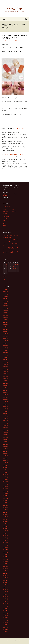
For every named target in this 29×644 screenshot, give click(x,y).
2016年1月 (5, 578)
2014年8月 (5, 618)
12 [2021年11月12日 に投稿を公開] (13, 267)
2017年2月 (5, 547)
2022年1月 (5, 409)
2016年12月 (6, 552)
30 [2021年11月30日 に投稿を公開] (6, 273)
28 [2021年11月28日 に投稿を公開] (18, 271)
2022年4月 (5, 402)
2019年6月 (5, 482)
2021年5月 (5, 428)
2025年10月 (6, 303)
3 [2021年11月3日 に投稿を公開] (9, 264)
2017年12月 (6, 524)
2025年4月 (5, 317)
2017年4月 (5, 543)
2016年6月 (5, 566)
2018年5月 (5, 512)
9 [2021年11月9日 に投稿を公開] (6, 267)
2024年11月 (6, 329)
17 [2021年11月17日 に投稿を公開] (9, 269)
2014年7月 (5, 620)
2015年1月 (5, 606)
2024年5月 (5, 343)
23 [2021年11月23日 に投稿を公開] (6, 271)
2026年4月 (5, 289)
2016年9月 (5, 559)
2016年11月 (6, 554)
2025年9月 (5, 306)
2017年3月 (5, 545)
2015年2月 (5, 604)
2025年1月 (5, 324)
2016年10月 (6, 557)
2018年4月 (5, 515)
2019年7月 (5, 479)
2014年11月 (6, 611)
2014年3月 (5, 629)
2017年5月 (5, 540)
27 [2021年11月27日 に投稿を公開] (15, 271)
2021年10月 (6, 416)
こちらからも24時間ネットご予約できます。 (14, 154)
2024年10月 (6, 332)
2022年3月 (5, 404)
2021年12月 (6, 411)
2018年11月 (6, 498)
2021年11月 (6, 414)
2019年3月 (5, 489)
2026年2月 (5, 294)
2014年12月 (6, 608)
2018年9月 (5, 503)
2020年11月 (6, 442)
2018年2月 (5, 519)
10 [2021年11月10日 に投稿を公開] (9, 267)
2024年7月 (5, 339)
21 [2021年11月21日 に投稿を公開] (18, 269)
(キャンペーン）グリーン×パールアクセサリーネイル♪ (14, 37)
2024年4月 (5, 346)
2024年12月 (6, 327)
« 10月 (4, 277)
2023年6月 (5, 369)
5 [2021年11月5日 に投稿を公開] (13, 264)
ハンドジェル (16, 40)
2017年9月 (5, 531)
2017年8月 (5, 533)
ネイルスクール (7, 214)
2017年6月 (5, 538)
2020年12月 (6, 439)
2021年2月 (5, 435)
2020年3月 (5, 461)
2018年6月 (5, 510)
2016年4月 (5, 571)
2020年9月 (5, 446)
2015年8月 (5, 590)
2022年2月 (5, 407)
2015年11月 (6, 583)
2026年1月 (5, 296)
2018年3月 (5, 517)
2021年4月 (5, 430)
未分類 (5, 226)
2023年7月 (5, 367)
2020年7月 (5, 451)
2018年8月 (5, 505)
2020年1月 (5, 465)
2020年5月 (5, 456)
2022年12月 (6, 383)
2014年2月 (5, 632)
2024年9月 (5, 334)
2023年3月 (5, 376)
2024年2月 (5, 350)
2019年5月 (5, 484)
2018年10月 (6, 500)
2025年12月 (6, 299)
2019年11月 (6, 470)
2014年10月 (6, 613)
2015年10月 (6, 585)
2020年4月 (5, 458)
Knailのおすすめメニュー (9, 209)
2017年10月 (6, 529)
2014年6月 (5, 622)
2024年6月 (5, 341)
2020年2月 (5, 463)
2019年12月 (6, 468)
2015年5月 (5, 597)
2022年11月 (6, 385)
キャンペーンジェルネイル (9, 211)
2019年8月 (5, 477)
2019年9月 (5, 475)
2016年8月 (5, 561)
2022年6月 (5, 397)
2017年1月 (5, 550)
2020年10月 (6, 444)
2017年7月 (5, 536)
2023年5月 (5, 371)
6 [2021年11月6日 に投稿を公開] (15, 264)
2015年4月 (5, 599)
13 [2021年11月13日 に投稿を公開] (15, 267)
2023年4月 (5, 374)
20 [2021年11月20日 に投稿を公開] (15, 269)
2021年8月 (5, 421)
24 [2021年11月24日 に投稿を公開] (9, 271)
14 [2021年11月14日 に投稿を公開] (18, 267)
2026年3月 (5, 292)
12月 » (4, 280)
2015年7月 (5, 592)
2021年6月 (5, 425)
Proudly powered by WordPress (14, 641)
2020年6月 (5, 454)
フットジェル (6, 218)
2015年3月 (5, 601)
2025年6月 (5, 313)
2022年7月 (5, 395)
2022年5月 (5, 400)
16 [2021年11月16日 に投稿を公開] (6, 269)
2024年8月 (5, 336)
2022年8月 (5, 393)
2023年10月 (6, 360)
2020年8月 (5, 449)
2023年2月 (5, 378)
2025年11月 (6, 301)
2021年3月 (5, 432)
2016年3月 (5, 573)
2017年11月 (6, 526)
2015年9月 (5, 587)
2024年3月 (5, 348)
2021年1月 (5, 437)
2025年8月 (5, 308)
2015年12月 (6, 580)
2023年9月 (5, 362)
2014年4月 (5, 627)
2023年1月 (5, 381)
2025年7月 (5, 310)
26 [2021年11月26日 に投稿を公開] (13, 271)
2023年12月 (6, 355)
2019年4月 (5, 486)
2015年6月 (5, 594)
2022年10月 (6, 388)
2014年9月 (5, 615)
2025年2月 (5, 322)
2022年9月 (5, 390)
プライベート (6, 223)
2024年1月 (5, 353)
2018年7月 (5, 507)
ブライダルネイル (7, 221)
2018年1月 (5, 522)
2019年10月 (6, 472)
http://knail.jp (20, 129)
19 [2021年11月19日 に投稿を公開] (13, 269)
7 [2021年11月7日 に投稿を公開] (18, 264)
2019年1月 (5, 493)
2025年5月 (5, 315)
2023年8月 (5, 364)
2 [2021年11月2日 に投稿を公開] (6, 264)
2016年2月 (5, 576)
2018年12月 (6, 496)
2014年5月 (5, 625)
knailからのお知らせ (8, 207)
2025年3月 (5, 320)
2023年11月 (6, 357)
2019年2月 (5, 491)
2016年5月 (5, 568)
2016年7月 (5, 564)
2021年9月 (5, 418)
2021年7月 (5, 423)
